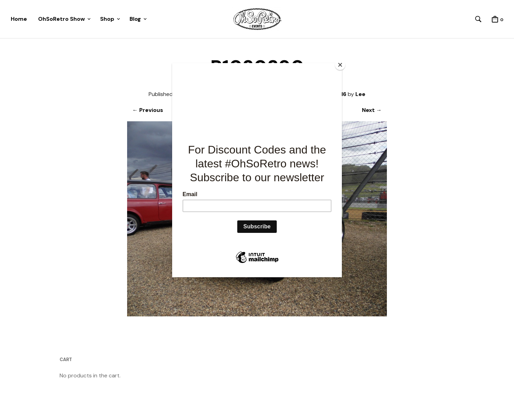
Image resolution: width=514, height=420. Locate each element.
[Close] (340, 65)
